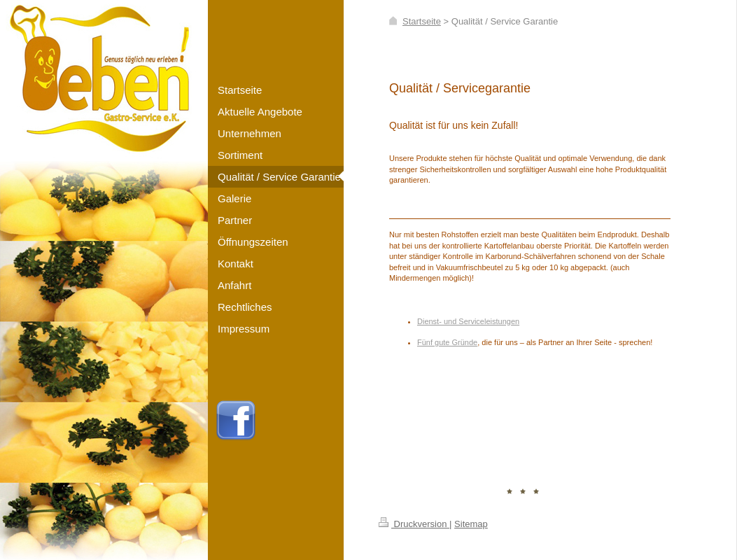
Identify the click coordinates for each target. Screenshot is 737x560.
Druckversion (414, 524)
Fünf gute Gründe (447, 342)
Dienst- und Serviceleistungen (468, 321)
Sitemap (471, 524)
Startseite (422, 21)
